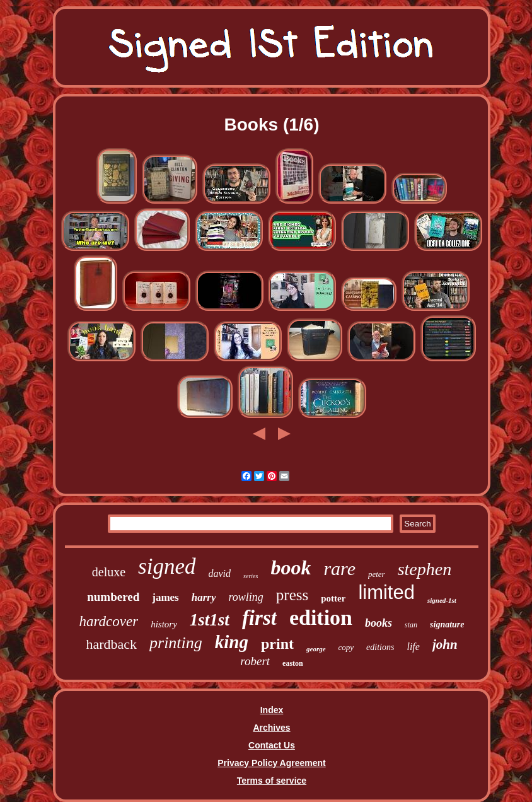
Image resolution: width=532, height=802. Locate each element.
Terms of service (272, 781)
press (292, 595)
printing (176, 643)
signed (167, 567)
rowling (246, 597)
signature (447, 625)
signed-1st (442, 600)
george (316, 649)
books (379, 623)
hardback (111, 644)
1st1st (210, 620)
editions (380, 647)
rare (339, 568)
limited (386, 592)
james (165, 597)
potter (333, 598)
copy (346, 647)
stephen (425, 569)
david (220, 573)
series (251, 576)
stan (411, 625)
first (259, 618)
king (232, 642)
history (164, 624)
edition (321, 618)
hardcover (108, 621)
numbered (113, 597)
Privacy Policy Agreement (271, 763)
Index (272, 710)
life (413, 647)
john (445, 644)
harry (204, 597)
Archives (271, 728)
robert (255, 661)
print (277, 644)
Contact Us (272, 745)
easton (293, 663)
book (291, 567)
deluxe (109, 572)
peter (377, 574)
